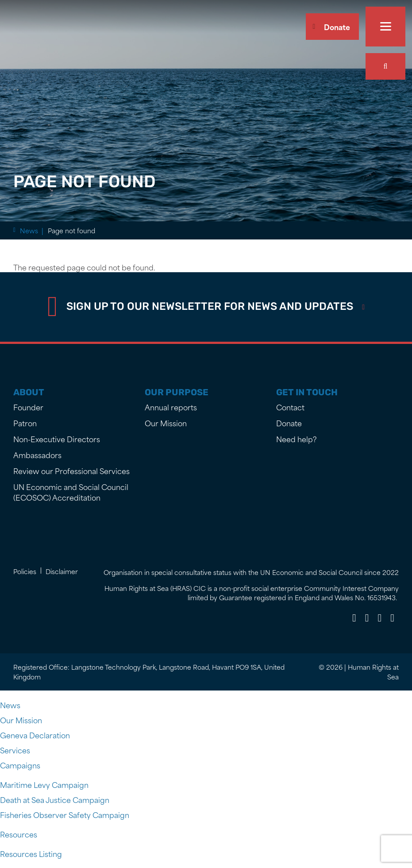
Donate (337, 27)
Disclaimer (62, 571)
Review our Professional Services (71, 471)
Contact (290, 407)
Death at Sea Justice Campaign (55, 799)
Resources (19, 834)
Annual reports (171, 407)
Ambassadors (37, 455)
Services (15, 750)
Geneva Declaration (35, 735)
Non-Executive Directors (57, 439)
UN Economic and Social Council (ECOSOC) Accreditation (71, 492)
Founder (28, 407)
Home (29, 230)
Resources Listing (31, 853)
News (58, 230)
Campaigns (20, 765)
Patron (25, 423)
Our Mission (166, 423)
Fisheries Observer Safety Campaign (65, 814)
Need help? (296, 439)
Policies (25, 571)
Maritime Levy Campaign (44, 784)
